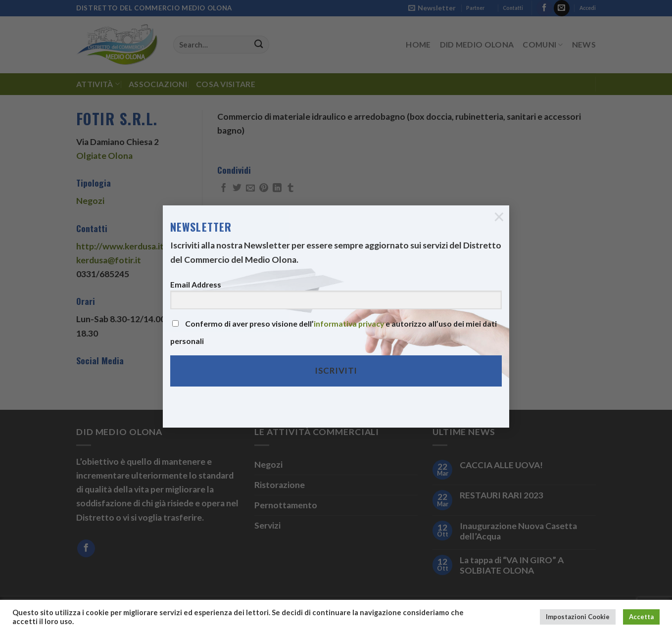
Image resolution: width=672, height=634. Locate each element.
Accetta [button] (641, 617)
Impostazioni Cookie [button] (578, 617)
